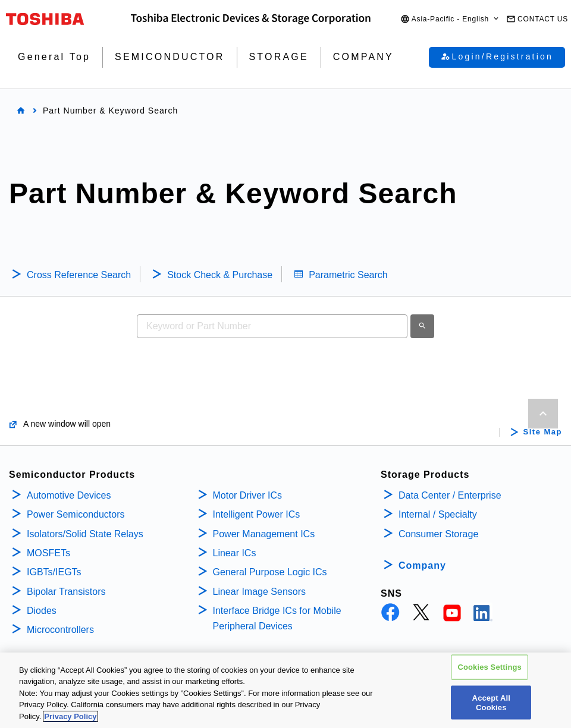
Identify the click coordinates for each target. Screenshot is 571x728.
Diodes (42, 611)
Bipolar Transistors (66, 592)
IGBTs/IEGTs (54, 572)
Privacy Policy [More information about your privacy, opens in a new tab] (70, 721)
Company (422, 565)
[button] (450, 19)
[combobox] (272, 326)
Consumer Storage (438, 534)
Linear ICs (235, 553)
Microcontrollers (60, 630)
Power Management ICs (264, 534)
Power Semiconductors (76, 514)
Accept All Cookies (491, 707)
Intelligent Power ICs (257, 514)
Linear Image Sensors (260, 592)
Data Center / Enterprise (450, 495)
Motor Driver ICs (247, 495)
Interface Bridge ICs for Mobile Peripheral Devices (277, 618)
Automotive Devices (69, 495)
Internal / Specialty (438, 514)
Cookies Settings (490, 672)
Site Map (543, 432)
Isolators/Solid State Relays (85, 534)
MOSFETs (48, 553)
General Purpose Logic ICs (270, 572)
